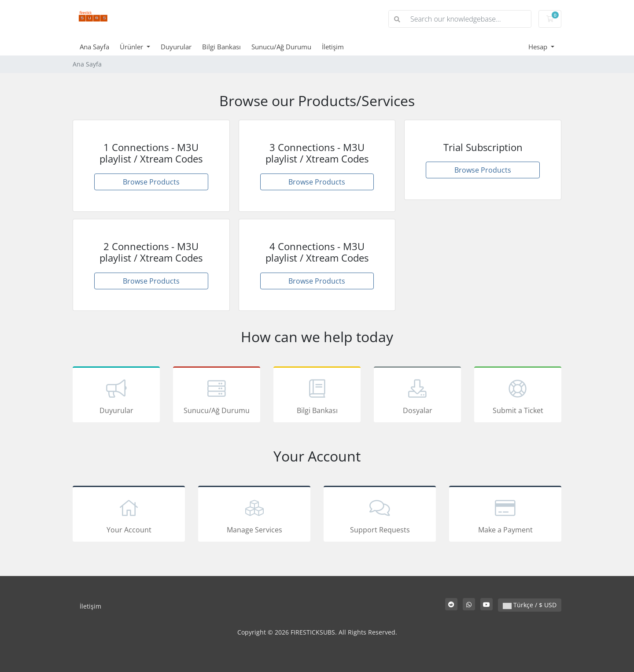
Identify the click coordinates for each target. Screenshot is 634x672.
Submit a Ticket (518, 396)
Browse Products (151, 182)
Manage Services (254, 515)
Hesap (539, 47)
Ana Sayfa (94, 47)
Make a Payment (505, 515)
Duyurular (176, 47)
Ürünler (132, 47)
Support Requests (380, 515)
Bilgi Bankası (221, 47)
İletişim (333, 47)
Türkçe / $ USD (530, 605)
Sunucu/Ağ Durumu (281, 47)
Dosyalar (417, 396)
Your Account (129, 515)
